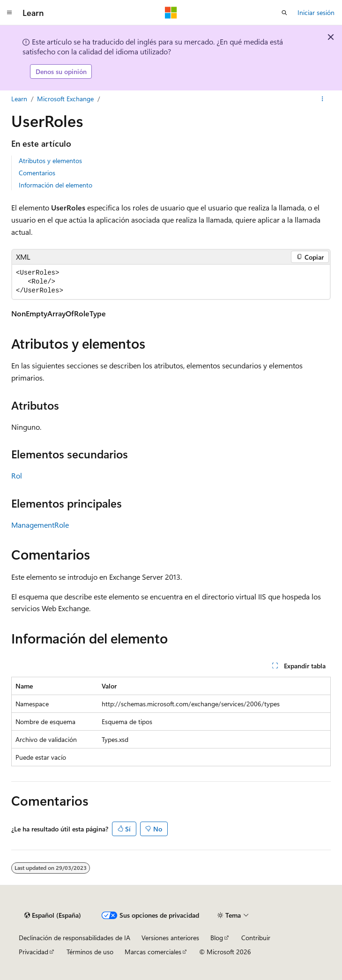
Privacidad (33, 952)
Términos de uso (90, 952)
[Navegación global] (9, 13)
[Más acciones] (323, 99)
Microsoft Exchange (65, 99)
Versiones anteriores (170, 938)
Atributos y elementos (50, 161)
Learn (19, 99)
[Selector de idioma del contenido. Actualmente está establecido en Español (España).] (53, 915)
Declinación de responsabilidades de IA (74, 938)
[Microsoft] (171, 13)
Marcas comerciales (153, 952)
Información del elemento (56, 185)
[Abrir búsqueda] (284, 13)
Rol (17, 475)
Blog (217, 938)
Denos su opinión (61, 71)
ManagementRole (40, 525)
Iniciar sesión (316, 12)
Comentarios (37, 173)
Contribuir (256, 938)
